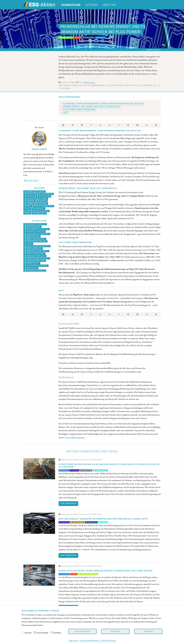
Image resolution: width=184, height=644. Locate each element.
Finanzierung (46, 194)
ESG (27, 208)
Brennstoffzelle (33, 211)
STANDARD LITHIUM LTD (35, 270)
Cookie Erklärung (108, 640)
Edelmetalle (39, 213)
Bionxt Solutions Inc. (35, 239)
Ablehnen (148, 631)
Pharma (29, 204)
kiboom (40, 191)
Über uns (109, 5)
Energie (29, 191)
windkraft (38, 208)
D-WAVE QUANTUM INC (34, 253)
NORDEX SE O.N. (32, 263)
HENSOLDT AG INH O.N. (34, 231)
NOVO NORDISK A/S (33, 249)
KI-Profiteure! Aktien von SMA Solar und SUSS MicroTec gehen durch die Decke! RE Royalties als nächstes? (109, 466)
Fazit (66, 113)
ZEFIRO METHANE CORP (35, 261)
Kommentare (71, 5)
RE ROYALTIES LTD (32, 227)
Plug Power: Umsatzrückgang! (79, 109)
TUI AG (28, 244)
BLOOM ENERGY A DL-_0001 (36, 266)
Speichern (115, 631)
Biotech (42, 201)
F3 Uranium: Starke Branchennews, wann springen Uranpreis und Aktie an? (103, 103)
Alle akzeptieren (82, 631)
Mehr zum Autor (31, 180)
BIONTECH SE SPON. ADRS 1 (36, 251)
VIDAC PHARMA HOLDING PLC (37, 246)
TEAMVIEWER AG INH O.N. (35, 241)
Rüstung (29, 196)
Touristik (30, 201)
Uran (28, 206)
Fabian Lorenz (89, 82)
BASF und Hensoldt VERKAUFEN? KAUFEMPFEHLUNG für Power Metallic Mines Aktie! (103, 519)
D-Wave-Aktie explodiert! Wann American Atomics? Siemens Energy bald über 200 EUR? (106, 571)
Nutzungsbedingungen (75, 437)
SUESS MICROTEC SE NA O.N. (37, 229)
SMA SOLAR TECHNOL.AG (35, 224)
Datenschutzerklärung (89, 640)
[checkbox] (23, 632)
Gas (27, 213)
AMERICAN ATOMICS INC (35, 256)
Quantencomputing (43, 206)
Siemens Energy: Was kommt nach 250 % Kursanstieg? (92, 107)
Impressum (73, 640)
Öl (46, 211)
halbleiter (30, 194)
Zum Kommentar (68, 503)
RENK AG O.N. (31, 268)
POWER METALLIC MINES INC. (37, 234)
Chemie (43, 199)
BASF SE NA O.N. (32, 236)
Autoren (91, 5)
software (42, 204)
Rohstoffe (30, 199)
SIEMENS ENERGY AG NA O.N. (37, 258)
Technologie (43, 196)
